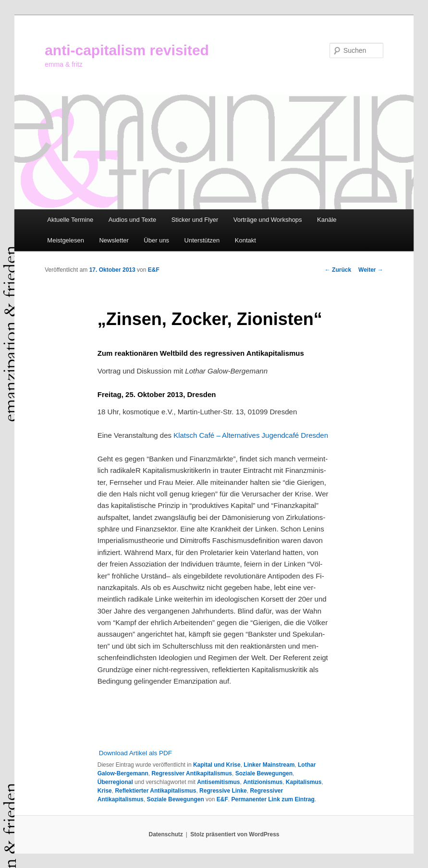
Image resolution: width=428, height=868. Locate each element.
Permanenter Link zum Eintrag (273, 799)
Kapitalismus (304, 782)
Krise (105, 791)
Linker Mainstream (269, 765)
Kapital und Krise (217, 765)
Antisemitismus (218, 782)
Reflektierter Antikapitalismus (155, 791)
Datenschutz (166, 834)
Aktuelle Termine (70, 220)
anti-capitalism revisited (127, 50)
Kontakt (245, 240)
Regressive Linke (223, 791)
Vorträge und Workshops (268, 220)
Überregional (115, 782)
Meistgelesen (66, 240)
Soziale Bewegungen (264, 773)
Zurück (338, 270)
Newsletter (114, 240)
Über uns (156, 240)
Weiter (371, 270)
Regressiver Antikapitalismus (192, 773)
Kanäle (327, 220)
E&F (154, 270)
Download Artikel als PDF (135, 753)
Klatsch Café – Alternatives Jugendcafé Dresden (251, 435)
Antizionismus (263, 782)
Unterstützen (202, 240)
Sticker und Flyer (195, 220)
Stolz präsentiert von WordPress (235, 834)
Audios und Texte (133, 220)
